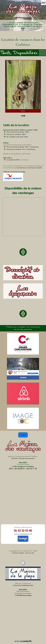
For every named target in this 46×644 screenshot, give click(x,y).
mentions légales (18, 553)
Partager (23, 435)
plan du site (30, 553)
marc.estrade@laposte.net (23, 534)
